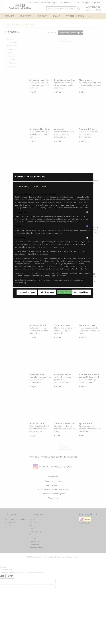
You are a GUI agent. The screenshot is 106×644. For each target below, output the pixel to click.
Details (36, 191)
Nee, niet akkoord (82, 297)
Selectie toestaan (47, 297)
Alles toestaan (64, 297)
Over (44, 191)
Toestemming (23, 191)
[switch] (87, 217)
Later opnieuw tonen (27, 297)
